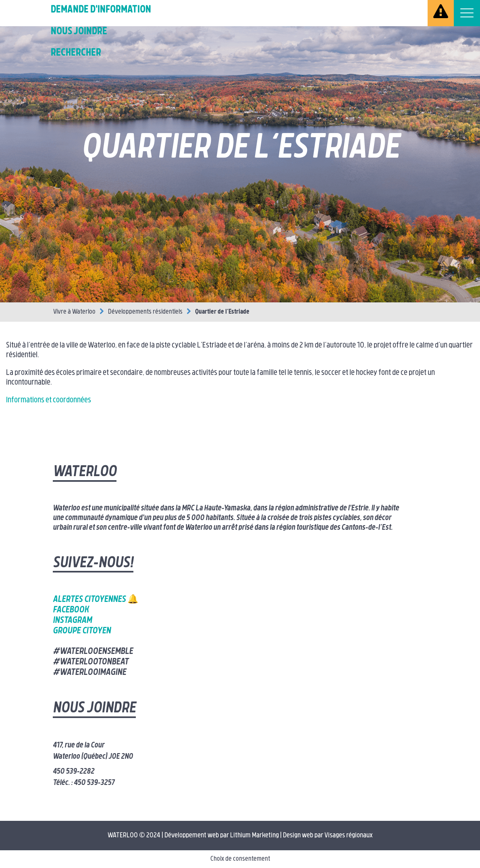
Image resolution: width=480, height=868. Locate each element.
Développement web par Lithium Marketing (222, 836)
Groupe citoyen (82, 631)
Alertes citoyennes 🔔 (96, 600)
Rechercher (76, 53)
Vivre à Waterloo (74, 312)
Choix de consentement (240, 859)
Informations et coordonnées (49, 401)
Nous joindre (79, 32)
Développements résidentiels (145, 312)
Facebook (71, 610)
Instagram (72, 621)
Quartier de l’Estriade (222, 312)
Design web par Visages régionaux (328, 836)
